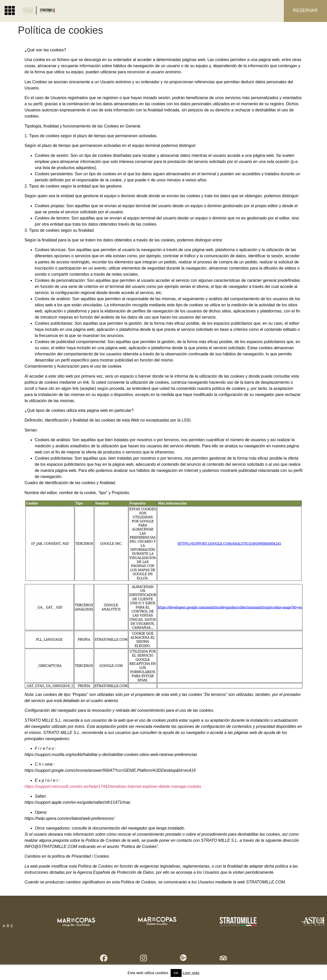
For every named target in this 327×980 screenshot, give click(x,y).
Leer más (191, 973)
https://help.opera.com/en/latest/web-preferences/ (69, 818)
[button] (10, 10)
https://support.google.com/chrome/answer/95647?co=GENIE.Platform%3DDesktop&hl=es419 (110, 770)
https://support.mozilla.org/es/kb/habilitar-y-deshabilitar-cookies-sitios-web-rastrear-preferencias (111, 755)
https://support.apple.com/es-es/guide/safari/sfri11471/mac (78, 802)
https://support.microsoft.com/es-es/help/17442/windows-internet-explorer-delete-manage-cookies (113, 786)
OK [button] (176, 973)
